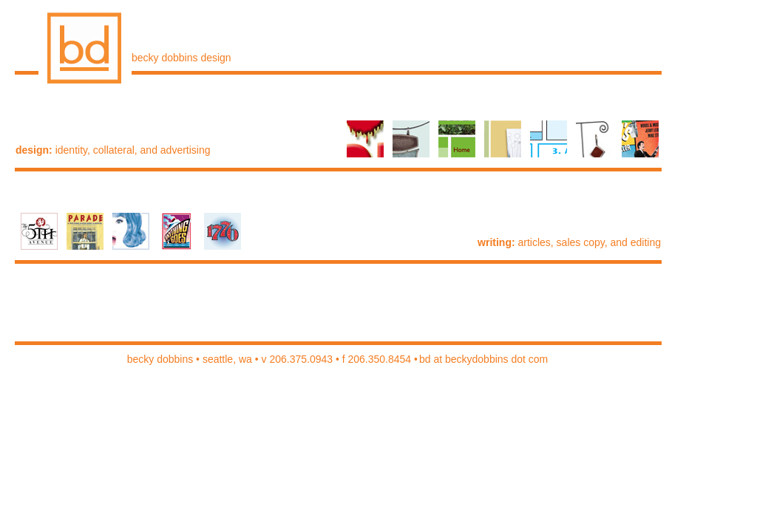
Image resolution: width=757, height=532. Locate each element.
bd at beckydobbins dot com (483, 359)
